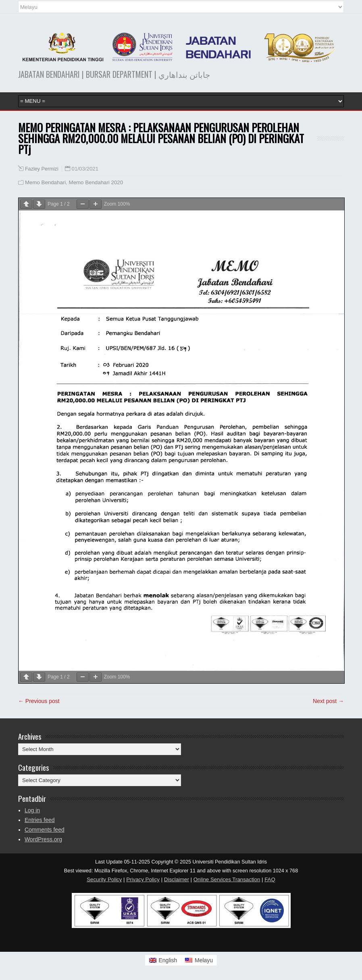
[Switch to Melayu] (199, 960)
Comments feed (45, 830)
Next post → (328, 701)
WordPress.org (43, 839)
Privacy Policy (143, 879)
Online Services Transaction (227, 879)
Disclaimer (177, 879)
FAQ (270, 879)
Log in (32, 810)
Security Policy (104, 879)
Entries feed (40, 820)
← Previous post (39, 701)
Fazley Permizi (42, 169)
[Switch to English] (163, 960)
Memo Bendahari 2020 (96, 182)
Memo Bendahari (45, 182)
